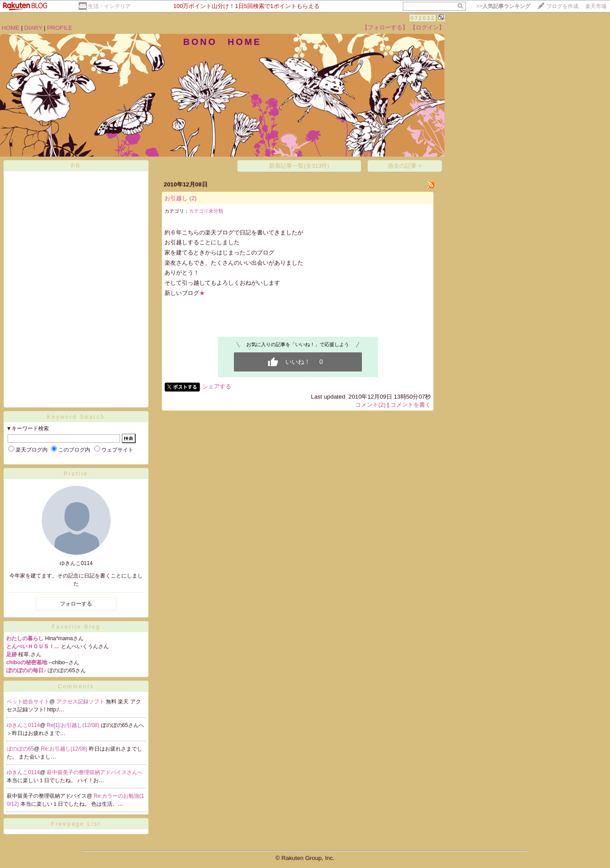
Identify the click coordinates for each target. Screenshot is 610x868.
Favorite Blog (76, 627)
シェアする (217, 386)
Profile (76, 474)
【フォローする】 (385, 27)
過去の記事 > (405, 166)
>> (503, 6)
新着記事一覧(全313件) (299, 166)
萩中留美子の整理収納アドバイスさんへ (95, 772)
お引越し (176, 198)
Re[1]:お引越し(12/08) (74, 725)
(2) (193, 198)
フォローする (76, 604)
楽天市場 (596, 6)
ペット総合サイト (28, 702)
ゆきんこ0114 (23, 725)
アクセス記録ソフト (81, 702)
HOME (11, 28)
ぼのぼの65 (20, 749)
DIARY (33, 28)
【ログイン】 (427, 27)
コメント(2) (370, 405)
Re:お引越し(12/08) (65, 749)
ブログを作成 (562, 6)
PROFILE (60, 28)
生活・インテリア (109, 6)
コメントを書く (411, 405)
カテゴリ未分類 (206, 211)
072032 (423, 18)
